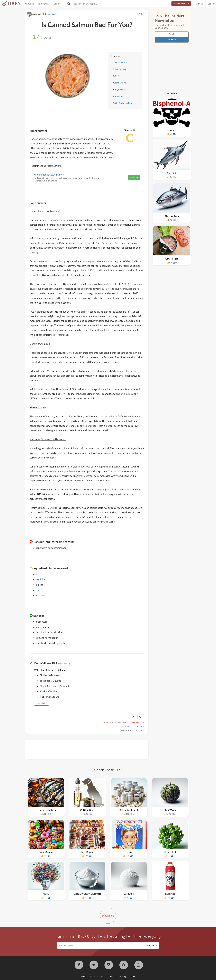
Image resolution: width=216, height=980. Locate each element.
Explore (59, 4)
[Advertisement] (83, 749)
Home (83, 976)
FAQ (103, 976)
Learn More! (41, 703)
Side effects (121, 83)
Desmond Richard (136, 723)
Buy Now (134, 177)
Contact (113, 976)
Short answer (121, 63)
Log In (211, 4)
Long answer (121, 69)
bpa (37, 590)
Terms (132, 976)
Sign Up (200, 4)
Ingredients (121, 90)
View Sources (110, 723)
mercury (40, 595)
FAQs (118, 76)
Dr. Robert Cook (49, 14)
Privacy (123, 976)
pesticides (41, 579)
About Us (29, 4)
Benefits (119, 96)
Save (142, 14)
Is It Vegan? (44, 4)
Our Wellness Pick (124, 103)
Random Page (181, 3)
